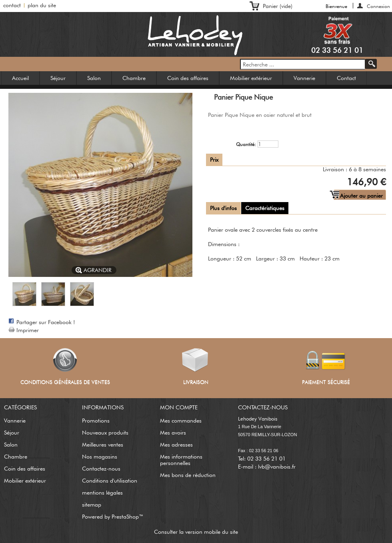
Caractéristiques (265, 208)
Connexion (378, 6)
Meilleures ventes (103, 445)
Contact (346, 78)
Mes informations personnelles (181, 460)
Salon (94, 78)
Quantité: (246, 144)
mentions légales (102, 493)
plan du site (42, 5)
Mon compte (179, 407)
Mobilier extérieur (251, 78)
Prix (214, 160)
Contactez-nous (101, 469)
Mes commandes (181, 421)
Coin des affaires (188, 78)
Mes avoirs (173, 433)
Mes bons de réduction (188, 475)
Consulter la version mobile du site (196, 532)
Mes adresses (176, 445)
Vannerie (304, 78)
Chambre (134, 78)
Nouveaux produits (105, 433)
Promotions (96, 421)
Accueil (20, 78)
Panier (278, 6)
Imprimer (28, 330)
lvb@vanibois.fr (277, 467)
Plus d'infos (223, 208)
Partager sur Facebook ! (46, 322)
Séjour (58, 78)
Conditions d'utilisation (110, 481)
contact (12, 5)
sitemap (92, 505)
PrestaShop (125, 517)
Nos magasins (100, 457)
